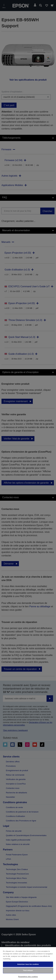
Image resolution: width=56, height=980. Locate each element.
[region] (28, 963)
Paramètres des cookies (28, 977)
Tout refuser (28, 970)
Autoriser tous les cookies (28, 964)
